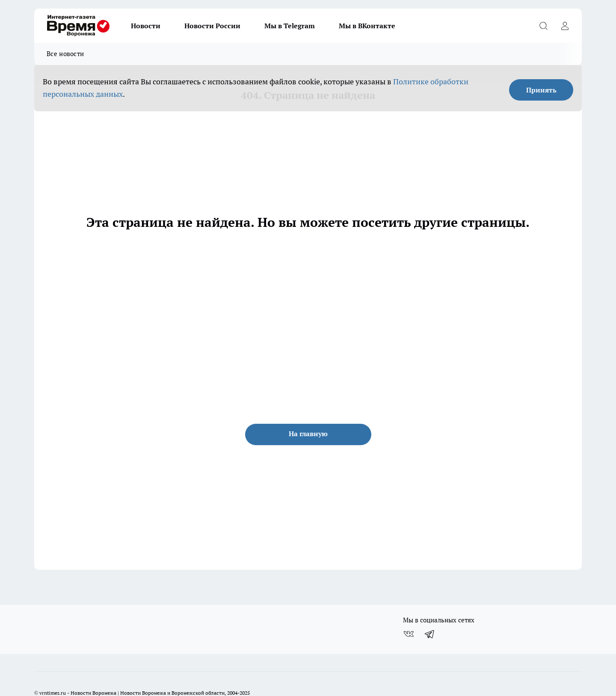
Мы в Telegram (290, 26)
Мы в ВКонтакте (367, 26)
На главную (308, 434)
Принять (541, 90)
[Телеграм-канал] (430, 634)
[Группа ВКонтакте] (409, 634)
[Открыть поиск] (543, 26)
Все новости (65, 54)
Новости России (212, 26)
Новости (146, 26)
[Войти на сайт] (565, 26)
